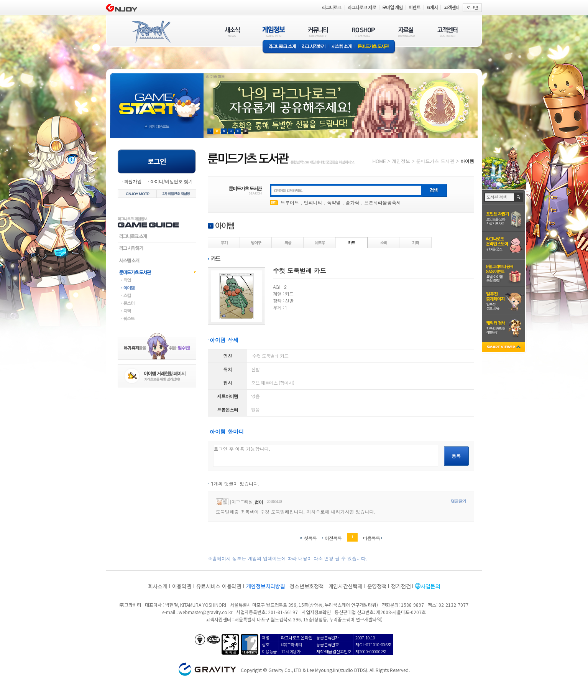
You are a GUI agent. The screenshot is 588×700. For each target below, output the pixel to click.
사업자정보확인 (316, 612)
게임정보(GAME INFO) (274, 32)
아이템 (157, 288)
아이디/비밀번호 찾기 (171, 181)
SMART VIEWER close (504, 348)
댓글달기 (458, 501)
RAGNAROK (151, 32)
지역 (157, 311)
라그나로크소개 (281, 47)
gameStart (157, 98)
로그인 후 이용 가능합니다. (326, 456)
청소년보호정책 (306, 586)
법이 (259, 502)
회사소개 (158, 586)
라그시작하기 (157, 248)
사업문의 (430, 586)
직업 (157, 280)
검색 (519, 197)
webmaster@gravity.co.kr (205, 612)
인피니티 (313, 202)
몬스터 (157, 303)
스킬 (157, 295)
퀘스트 (157, 318)
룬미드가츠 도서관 (375, 47)
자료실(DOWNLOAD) (406, 32)
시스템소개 (342, 47)
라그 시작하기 (314, 47)
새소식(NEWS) (232, 32)
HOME (379, 161)
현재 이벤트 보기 (246, 131)
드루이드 (290, 202)
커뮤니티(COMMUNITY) (318, 32)
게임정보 (401, 161)
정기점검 (401, 586)
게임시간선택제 (346, 586)
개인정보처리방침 (266, 586)
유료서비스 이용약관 (219, 586)
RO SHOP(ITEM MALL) (363, 32)
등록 (456, 456)
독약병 (334, 202)
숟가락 (353, 202)
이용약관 (182, 586)
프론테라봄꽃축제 (383, 202)
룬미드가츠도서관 (157, 272)
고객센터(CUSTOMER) (448, 32)
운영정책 (377, 586)
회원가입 (133, 181)
